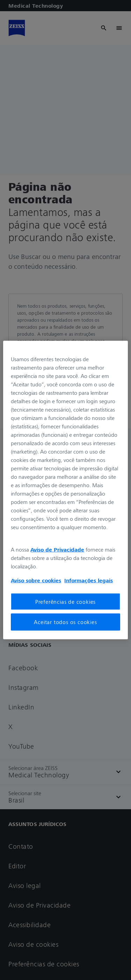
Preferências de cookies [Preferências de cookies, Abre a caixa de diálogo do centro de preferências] (65, 602)
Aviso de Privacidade (57, 549)
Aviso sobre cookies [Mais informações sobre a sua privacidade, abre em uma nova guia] (36, 580)
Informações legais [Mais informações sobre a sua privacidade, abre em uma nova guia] (89, 580)
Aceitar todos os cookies (65, 622)
